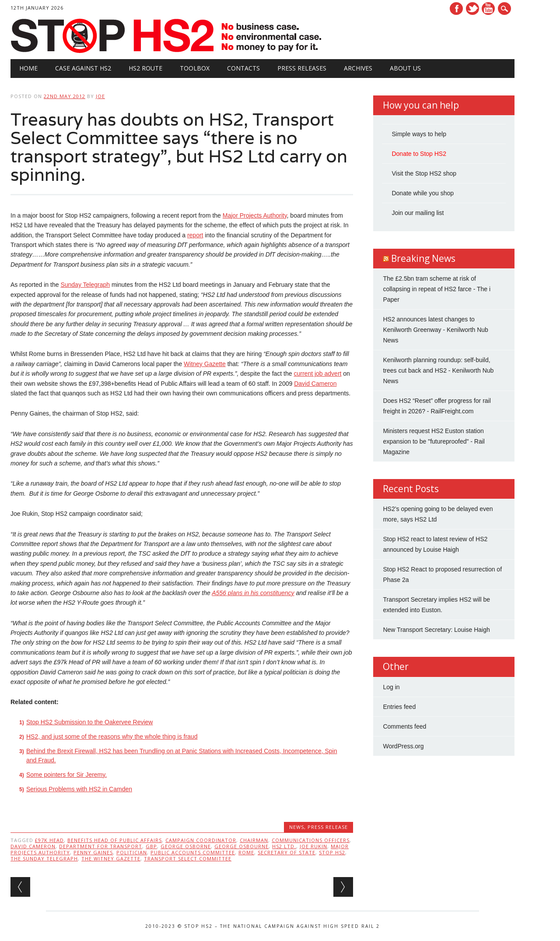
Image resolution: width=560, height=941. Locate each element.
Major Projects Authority (255, 215)
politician (132, 852)
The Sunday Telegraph (44, 858)
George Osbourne (241, 846)
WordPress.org (403, 746)
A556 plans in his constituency (253, 593)
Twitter (472, 9)
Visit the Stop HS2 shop (424, 173)
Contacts (243, 68)
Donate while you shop (423, 193)
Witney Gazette (205, 364)
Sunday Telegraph (85, 285)
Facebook (456, 9)
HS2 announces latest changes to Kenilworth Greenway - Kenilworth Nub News (435, 330)
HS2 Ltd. (284, 846)
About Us (405, 68)
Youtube (488, 9)
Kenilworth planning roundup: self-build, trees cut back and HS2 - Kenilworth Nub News (438, 370)
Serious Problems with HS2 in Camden (79, 789)
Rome (246, 852)
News (297, 827)
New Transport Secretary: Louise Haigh (436, 630)
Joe (100, 96)
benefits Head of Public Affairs (115, 840)
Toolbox (195, 68)
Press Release (328, 827)
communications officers (311, 840)
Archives (358, 68)
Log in (391, 687)
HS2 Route (145, 68)
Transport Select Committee (188, 858)
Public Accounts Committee (193, 852)
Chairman (254, 840)
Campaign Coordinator (201, 840)
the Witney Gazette (111, 858)
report (195, 235)
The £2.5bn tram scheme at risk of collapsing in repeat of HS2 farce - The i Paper (437, 289)
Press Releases (302, 68)
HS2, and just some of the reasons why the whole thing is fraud (112, 737)
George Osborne (186, 846)
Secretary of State (287, 852)
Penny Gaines (93, 852)
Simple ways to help (419, 134)
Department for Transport (101, 846)
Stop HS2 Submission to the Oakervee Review (89, 722)
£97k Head (49, 840)
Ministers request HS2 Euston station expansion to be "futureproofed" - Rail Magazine (434, 441)
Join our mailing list (418, 213)
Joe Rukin (313, 846)
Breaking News (423, 258)
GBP (151, 846)
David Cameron (315, 384)
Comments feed (404, 726)
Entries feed (399, 707)
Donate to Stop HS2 (419, 154)
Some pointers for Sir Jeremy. (66, 775)
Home (28, 68)
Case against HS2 (83, 68)
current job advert (317, 374)
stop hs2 (332, 852)
